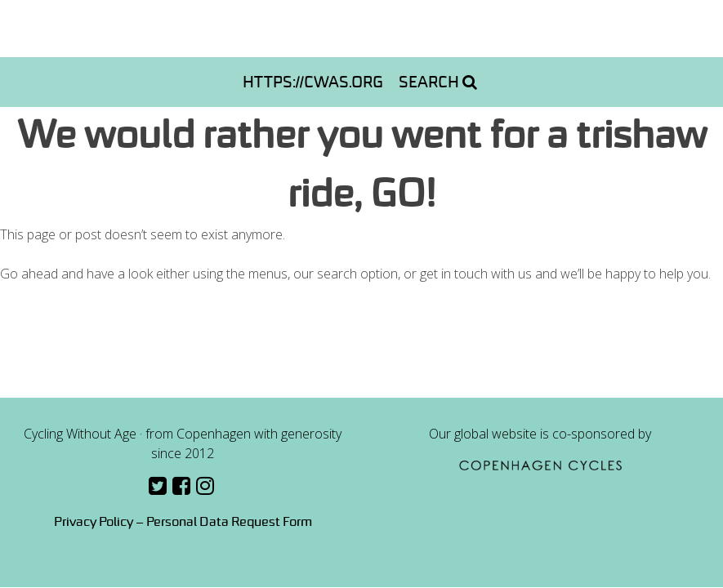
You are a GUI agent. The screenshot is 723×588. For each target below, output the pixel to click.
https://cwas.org (313, 82)
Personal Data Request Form (229, 521)
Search (438, 82)
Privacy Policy (94, 521)
